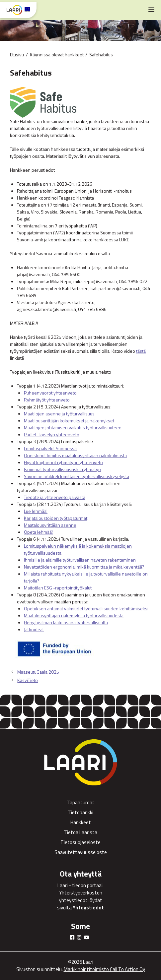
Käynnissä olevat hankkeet (57, 55)
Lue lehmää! (36, 511)
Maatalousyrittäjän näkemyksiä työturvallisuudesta (74, 615)
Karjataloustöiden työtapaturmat (56, 518)
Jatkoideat (34, 629)
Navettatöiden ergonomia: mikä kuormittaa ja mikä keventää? (85, 567)
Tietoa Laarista (80, 832)
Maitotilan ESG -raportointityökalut (58, 588)
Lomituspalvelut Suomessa (50, 448)
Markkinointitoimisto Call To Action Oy (104, 969)
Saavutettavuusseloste (81, 852)
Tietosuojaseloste (80, 842)
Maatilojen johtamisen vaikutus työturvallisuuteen (73, 428)
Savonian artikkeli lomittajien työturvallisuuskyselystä (77, 476)
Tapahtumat (81, 802)
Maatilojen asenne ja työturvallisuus (59, 414)
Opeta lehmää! (38, 532)
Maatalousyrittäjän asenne (50, 525)
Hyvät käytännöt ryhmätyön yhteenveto (63, 462)
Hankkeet (81, 822)
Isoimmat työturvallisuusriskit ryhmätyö (62, 469)
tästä (141, 351)
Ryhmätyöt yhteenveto (47, 400)
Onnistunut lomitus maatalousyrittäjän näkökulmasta (75, 455)
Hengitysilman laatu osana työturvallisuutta (66, 622)
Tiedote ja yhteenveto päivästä (55, 497)
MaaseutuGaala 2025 (38, 672)
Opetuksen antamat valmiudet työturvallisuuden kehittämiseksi (86, 609)
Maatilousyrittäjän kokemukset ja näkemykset (69, 421)
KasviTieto (28, 680)
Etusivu (17, 55)
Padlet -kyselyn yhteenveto (52, 434)
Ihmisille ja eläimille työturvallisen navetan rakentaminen (80, 560)
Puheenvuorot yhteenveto (50, 393)
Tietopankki (80, 812)
